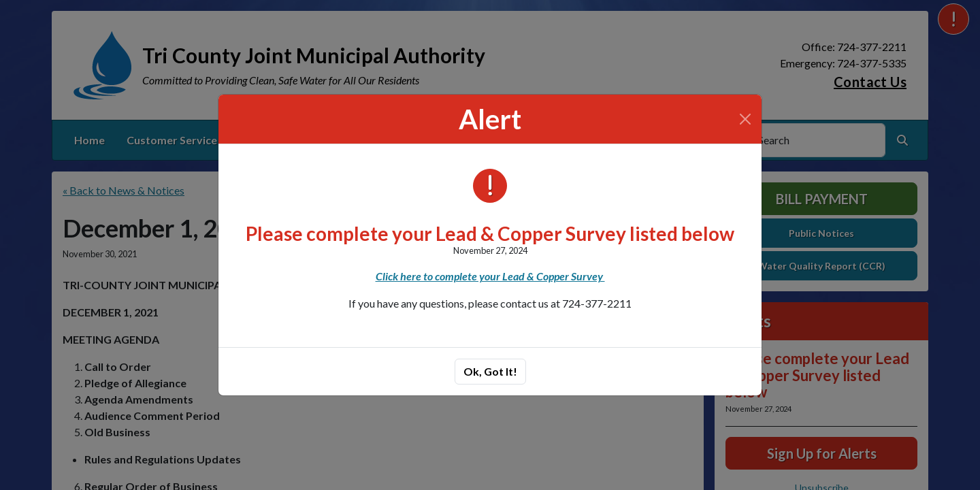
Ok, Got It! (490, 371)
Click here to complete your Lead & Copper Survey (490, 276)
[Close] (745, 119)
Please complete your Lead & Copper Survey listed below (490, 233)
